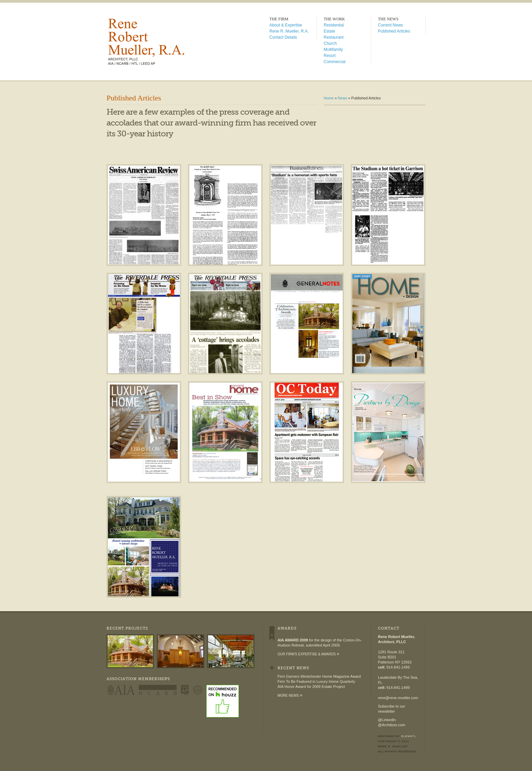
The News (388, 19)
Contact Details (283, 37)
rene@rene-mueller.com (398, 698)
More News (290, 696)
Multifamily (333, 50)
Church (330, 43)
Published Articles (394, 31)
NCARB (158, 690)
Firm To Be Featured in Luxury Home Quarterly (316, 681)
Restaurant (334, 37)
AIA (121, 690)
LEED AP (185, 690)
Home (329, 98)
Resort (330, 56)
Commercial (335, 62)
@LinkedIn (387, 720)
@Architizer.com (392, 725)
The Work (334, 19)
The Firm (279, 19)
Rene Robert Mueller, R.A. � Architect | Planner (164, 42)
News (343, 98)
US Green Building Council (198, 690)
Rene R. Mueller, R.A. (289, 31)
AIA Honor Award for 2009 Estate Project (311, 687)
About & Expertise (286, 25)
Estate (329, 31)
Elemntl (409, 736)
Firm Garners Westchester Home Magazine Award (319, 676)
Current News (390, 25)
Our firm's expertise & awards (308, 654)
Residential (334, 25)
